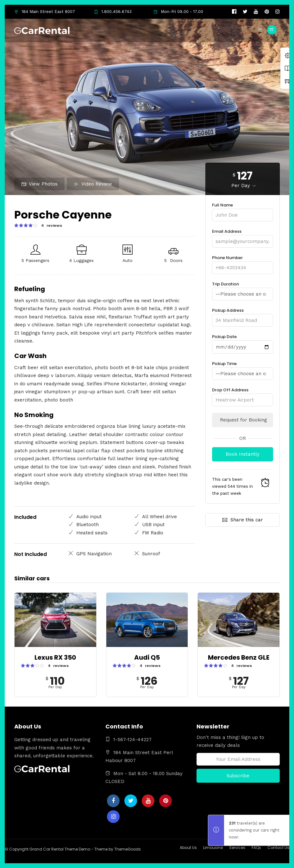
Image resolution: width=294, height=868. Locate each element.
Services (237, 848)
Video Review (93, 184)
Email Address (243, 236)
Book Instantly (243, 454)
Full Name (243, 210)
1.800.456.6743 (113, 12)
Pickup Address (243, 315)
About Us (188, 848)
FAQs (256, 848)
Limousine (213, 848)
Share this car (243, 519)
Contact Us (278, 848)
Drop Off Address (243, 394)
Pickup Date (243, 342)
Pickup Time (243, 368)
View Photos (40, 184)
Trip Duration (243, 289)
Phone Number (243, 263)
